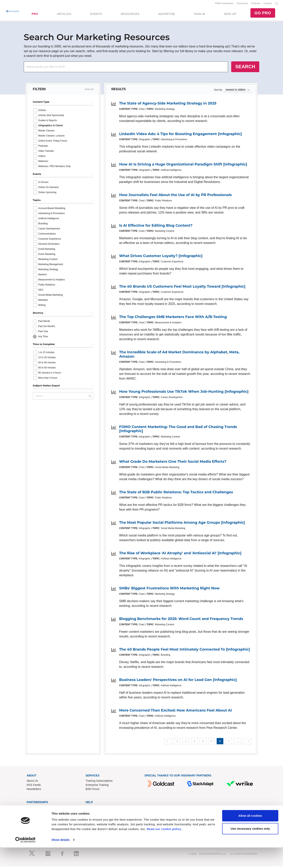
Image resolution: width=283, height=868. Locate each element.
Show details (61, 860)
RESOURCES (130, 15)
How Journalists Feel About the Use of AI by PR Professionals (175, 196)
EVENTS (96, 15)
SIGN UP (230, 15)
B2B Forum (93, 791)
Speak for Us (35, 821)
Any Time (43, 338)
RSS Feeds (34, 786)
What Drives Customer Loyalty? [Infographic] (161, 257)
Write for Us (34, 817)
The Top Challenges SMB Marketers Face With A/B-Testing (173, 318)
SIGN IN (199, 15)
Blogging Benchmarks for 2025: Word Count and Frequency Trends (181, 620)
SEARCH (245, 68)
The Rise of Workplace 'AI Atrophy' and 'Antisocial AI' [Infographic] (180, 554)
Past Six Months (47, 328)
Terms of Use (94, 821)
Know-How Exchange (99, 813)
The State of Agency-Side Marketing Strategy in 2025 (168, 105)
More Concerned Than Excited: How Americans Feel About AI (175, 712)
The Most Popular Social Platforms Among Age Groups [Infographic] (182, 524)
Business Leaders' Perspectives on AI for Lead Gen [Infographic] (178, 681)
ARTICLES (64, 15)
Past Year (43, 333)
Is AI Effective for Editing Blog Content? (156, 227)
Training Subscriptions (99, 782)
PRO (35, 15)
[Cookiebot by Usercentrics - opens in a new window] (25, 860)
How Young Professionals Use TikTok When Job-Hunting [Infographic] (184, 393)
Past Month (44, 323)
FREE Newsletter (224, 4)
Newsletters (34, 791)
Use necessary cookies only (250, 849)
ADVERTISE (167, 15)
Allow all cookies (250, 836)
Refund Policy (94, 817)
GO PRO (263, 14)
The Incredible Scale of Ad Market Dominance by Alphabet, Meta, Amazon (179, 356)
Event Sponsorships (39, 813)
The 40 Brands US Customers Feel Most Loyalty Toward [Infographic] (182, 288)
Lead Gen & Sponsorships (43, 809)
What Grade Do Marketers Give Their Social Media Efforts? (173, 463)
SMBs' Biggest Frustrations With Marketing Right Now (169, 590)
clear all (89, 91)
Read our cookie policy (164, 849)
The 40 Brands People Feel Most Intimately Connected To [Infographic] (184, 651)
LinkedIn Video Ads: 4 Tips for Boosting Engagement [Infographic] (180, 135)
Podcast (256, 4)
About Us (32, 782)
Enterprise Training (97, 786)
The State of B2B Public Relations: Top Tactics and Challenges (176, 494)
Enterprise (243, 4)
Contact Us (92, 809)
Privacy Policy (94, 825)
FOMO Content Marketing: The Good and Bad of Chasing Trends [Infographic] (178, 430)
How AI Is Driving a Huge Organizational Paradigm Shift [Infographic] (183, 166)
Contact (268, 4)
